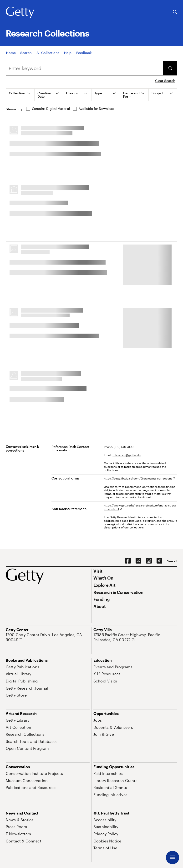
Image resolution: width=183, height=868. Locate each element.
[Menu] (173, 857)
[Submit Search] (170, 68)
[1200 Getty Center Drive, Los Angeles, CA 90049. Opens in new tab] (48, 637)
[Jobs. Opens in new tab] (98, 720)
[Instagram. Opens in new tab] (149, 561)
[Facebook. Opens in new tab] (128, 561)
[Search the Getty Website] (175, 12)
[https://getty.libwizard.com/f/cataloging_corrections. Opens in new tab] (140, 478)
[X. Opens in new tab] (138, 561)
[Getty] (20, 13)
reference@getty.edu (127, 455)
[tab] (20, 95)
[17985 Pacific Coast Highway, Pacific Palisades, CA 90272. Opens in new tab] (135, 637)
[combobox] (84, 68)
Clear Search (165, 81)
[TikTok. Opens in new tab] (159, 561)
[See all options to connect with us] (172, 561)
